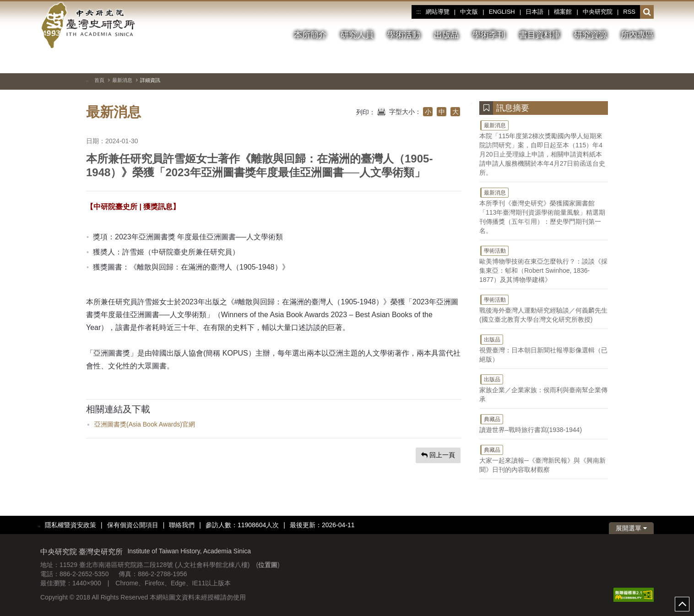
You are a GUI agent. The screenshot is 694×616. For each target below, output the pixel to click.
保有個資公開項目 (133, 525)
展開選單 (631, 528)
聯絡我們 (182, 525)
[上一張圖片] (630, 61)
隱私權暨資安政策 (70, 525)
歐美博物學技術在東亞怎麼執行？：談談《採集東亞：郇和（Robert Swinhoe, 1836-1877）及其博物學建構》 (544, 264)
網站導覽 (438, 12)
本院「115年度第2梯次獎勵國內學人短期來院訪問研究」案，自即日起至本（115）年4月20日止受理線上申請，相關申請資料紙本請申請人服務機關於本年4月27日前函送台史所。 (544, 148)
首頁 (99, 80)
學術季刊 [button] (489, 35)
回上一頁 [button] (438, 455)
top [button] (682, 604)
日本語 (534, 12)
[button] (647, 12)
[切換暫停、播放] (614, 61)
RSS (629, 12)
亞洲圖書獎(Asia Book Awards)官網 (145, 424)
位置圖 (268, 565)
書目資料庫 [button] (540, 35)
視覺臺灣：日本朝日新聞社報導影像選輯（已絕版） (544, 348)
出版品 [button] (446, 35)
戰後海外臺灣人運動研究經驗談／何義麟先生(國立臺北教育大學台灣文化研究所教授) (544, 308)
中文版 (469, 12)
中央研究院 (598, 12)
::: (418, 12)
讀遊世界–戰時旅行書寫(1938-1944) (544, 423)
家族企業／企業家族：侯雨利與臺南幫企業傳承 (544, 388)
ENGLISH (502, 12)
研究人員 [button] (357, 35)
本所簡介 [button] (310, 35)
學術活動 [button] (404, 35)
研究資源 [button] (591, 35)
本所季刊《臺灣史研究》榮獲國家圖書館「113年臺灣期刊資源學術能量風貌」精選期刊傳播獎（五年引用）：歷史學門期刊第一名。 (544, 211)
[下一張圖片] (647, 61)
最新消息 (122, 80)
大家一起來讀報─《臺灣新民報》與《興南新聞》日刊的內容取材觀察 (544, 459)
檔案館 (563, 12)
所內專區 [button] (637, 35)
